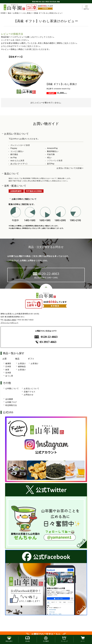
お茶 (5, 359)
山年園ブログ (11, 402)
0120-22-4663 (46, 337)
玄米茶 (8, 373)
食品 (9, 13)
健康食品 (22, 366)
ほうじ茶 (9, 376)
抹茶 (7, 370)
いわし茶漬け (27, 13)
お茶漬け (17, 13)
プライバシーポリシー (9, 323)
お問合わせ (29, 395)
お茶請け (22, 363)
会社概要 (9, 399)
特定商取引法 (11, 405)
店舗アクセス (30, 392)
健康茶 (8, 363)
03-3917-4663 (10, 320)
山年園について (12, 388)
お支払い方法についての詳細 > (70, 168)
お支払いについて (31, 388)
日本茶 (8, 366)
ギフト (31, 359)
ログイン (86, 7)
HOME (3, 13)
